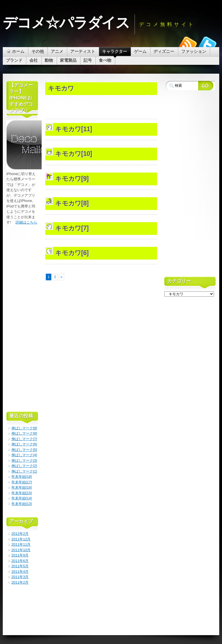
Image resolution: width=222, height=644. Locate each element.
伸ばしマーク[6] (24, 444)
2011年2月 (20, 582)
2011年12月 (21, 539)
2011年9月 (20, 555)
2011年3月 (20, 577)
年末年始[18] (22, 477)
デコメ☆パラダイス (66, 23)
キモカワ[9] (72, 179)
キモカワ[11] (74, 129)
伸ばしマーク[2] (24, 466)
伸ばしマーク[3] (24, 460)
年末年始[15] (22, 493)
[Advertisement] (110, 79)
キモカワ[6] (72, 253)
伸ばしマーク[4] (24, 455)
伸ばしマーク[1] (24, 471)
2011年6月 (20, 561)
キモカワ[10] (74, 154)
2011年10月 (21, 550)
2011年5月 (20, 566)
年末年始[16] (22, 487)
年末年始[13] (22, 504)
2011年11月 (21, 544)
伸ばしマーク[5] (24, 450)
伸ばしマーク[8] (24, 433)
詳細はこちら (26, 222)
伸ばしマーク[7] (24, 439)
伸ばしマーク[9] (24, 428)
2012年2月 (20, 534)
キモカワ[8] (72, 203)
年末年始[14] (22, 498)
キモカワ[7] (72, 228)
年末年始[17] (22, 482)
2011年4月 (20, 572)
